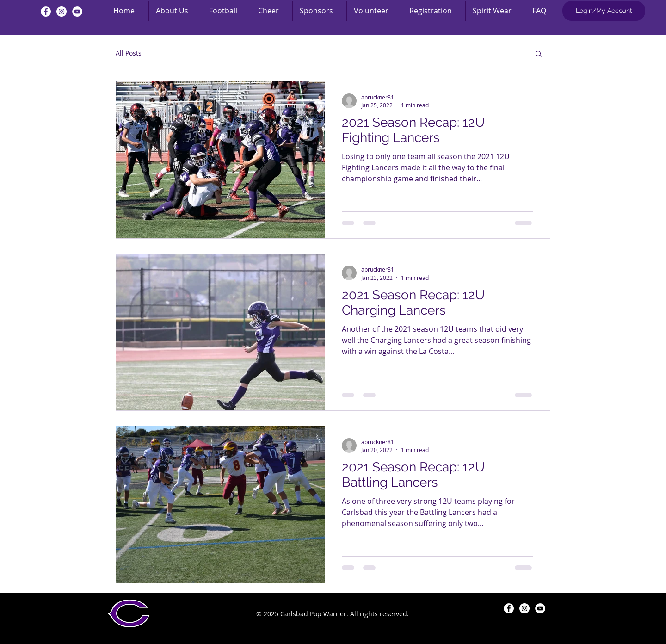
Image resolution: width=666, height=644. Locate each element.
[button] (539, 54)
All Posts (129, 53)
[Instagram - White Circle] (62, 12)
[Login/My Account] (604, 11)
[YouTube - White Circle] (77, 12)
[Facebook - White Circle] (46, 12)
